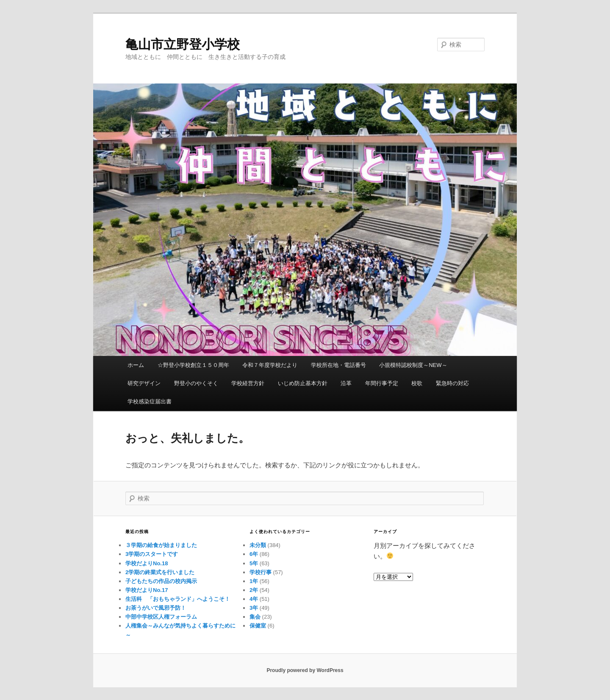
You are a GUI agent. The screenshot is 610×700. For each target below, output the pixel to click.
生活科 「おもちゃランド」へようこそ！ (178, 599)
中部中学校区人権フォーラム (161, 617)
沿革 (346, 383)
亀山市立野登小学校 (183, 44)
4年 (254, 599)
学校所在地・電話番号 (338, 365)
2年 (254, 590)
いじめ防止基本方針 (303, 383)
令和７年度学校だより (270, 365)
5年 (254, 563)
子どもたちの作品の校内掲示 (161, 581)
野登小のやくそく (196, 383)
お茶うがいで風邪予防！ (156, 608)
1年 (254, 581)
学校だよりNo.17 (147, 590)
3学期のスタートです (152, 554)
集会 (255, 617)
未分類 (258, 545)
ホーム (136, 365)
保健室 (258, 626)
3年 (254, 608)
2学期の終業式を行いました (160, 572)
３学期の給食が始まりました (161, 545)
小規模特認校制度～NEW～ (413, 365)
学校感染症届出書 (150, 401)
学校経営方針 (248, 383)
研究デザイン (144, 383)
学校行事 (261, 572)
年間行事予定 (382, 383)
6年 (254, 554)
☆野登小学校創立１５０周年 (193, 365)
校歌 (417, 383)
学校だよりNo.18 (147, 563)
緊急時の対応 (452, 383)
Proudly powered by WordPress (305, 670)
